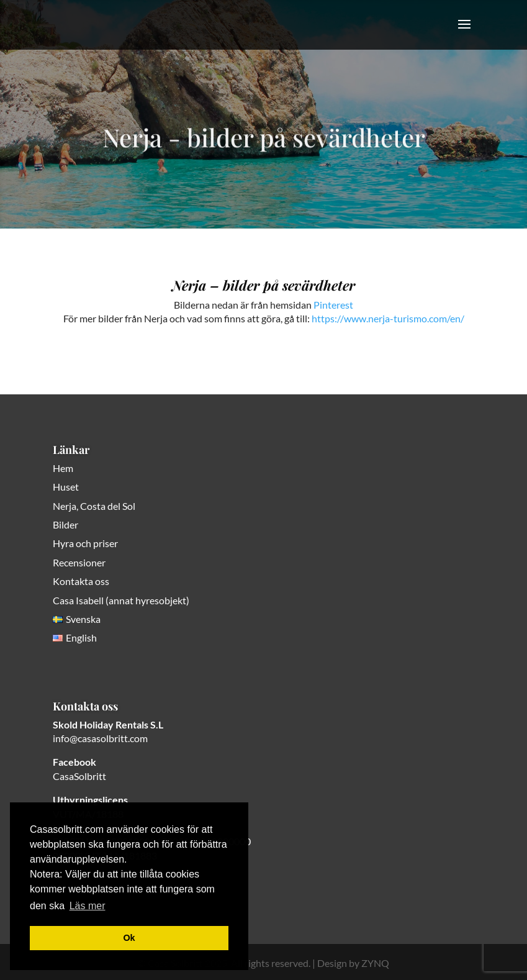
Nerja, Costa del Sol (94, 506)
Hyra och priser (85, 543)
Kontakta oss (81, 581)
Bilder (65, 524)
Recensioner (79, 562)
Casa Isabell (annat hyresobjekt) (121, 600)
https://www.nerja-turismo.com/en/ (388, 318)
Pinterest (333, 305)
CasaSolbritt (79, 776)
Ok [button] (129, 938)
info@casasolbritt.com (100, 738)
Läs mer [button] (88, 906)
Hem (63, 468)
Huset (66, 487)
